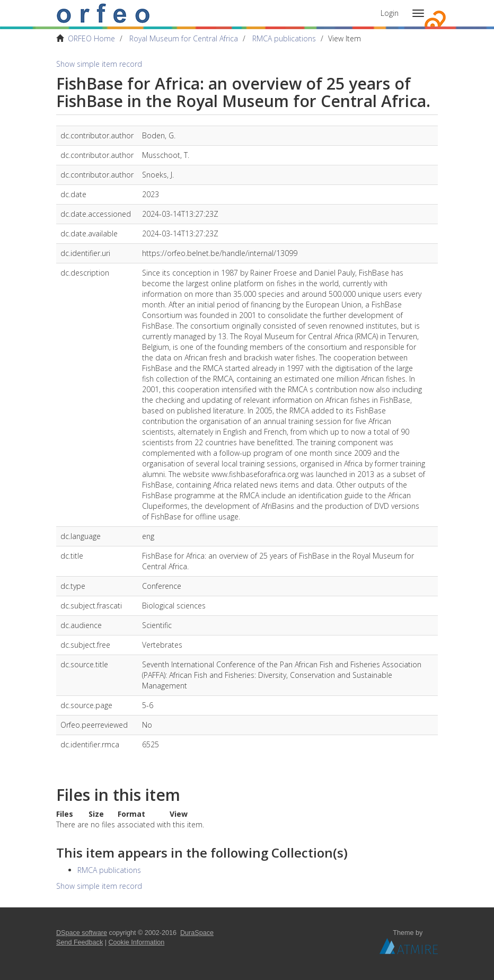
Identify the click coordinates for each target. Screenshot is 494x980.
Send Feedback (80, 942)
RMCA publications (284, 38)
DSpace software (82, 933)
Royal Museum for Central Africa (184, 38)
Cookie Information (137, 942)
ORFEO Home (91, 38)
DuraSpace (197, 933)
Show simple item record (99, 64)
